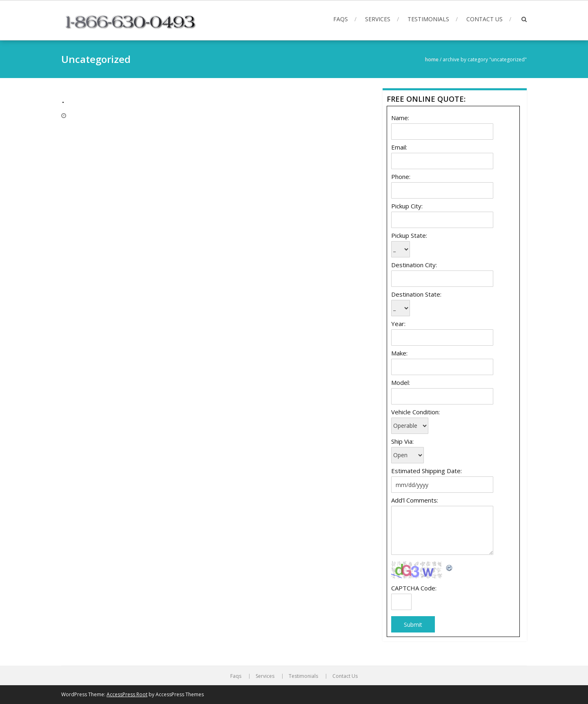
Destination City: (414, 265)
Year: (398, 324)
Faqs (341, 19)
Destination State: (416, 294)
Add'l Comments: (415, 500)
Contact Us (484, 19)
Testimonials (428, 19)
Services (378, 19)
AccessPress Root (127, 694)
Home (432, 59)
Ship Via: (402, 441)
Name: (400, 118)
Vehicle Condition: (415, 412)
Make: (399, 353)
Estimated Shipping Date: (427, 471)
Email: (399, 147)
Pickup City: (407, 206)
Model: (401, 382)
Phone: (401, 177)
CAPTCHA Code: (414, 588)
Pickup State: (409, 235)
